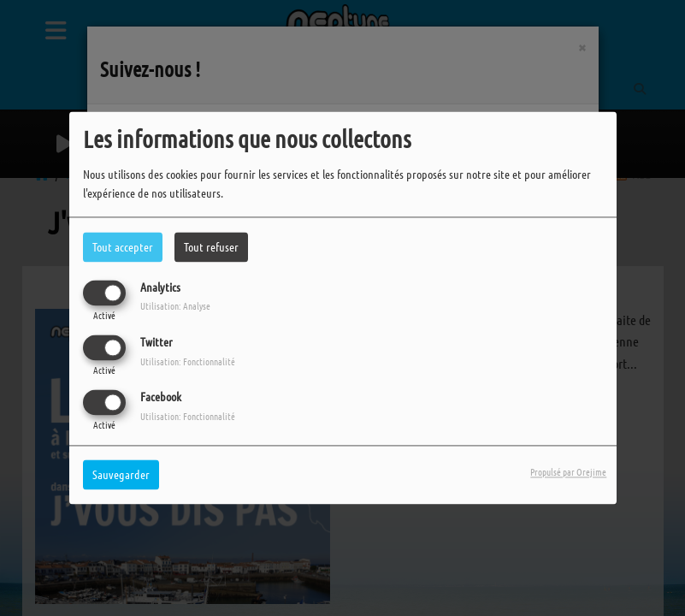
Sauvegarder (121, 475)
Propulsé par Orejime (568, 472)
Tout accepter (123, 246)
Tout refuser (211, 246)
